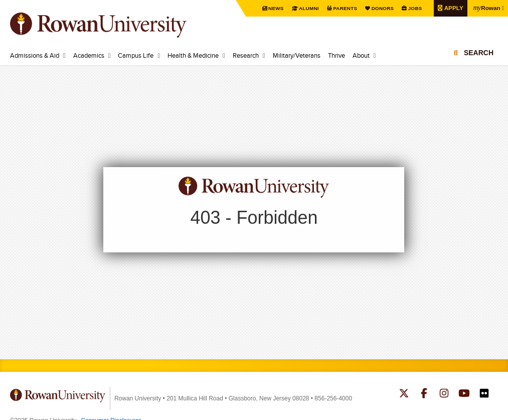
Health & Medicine (193, 55)
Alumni (308, 8)
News (275, 8)
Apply (452, 8)
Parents (344, 8)
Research (246, 55)
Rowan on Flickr (484, 394)
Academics (89, 55)
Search (479, 53)
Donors (381, 8)
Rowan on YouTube (464, 394)
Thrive (336, 55)
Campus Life (136, 55)
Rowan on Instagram (444, 394)
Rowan (486, 8)
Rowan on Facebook (424, 394)
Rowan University (113, 25)
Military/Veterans (297, 55)
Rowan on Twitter (404, 394)
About (361, 55)
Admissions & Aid (35, 55)
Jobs (414, 8)
